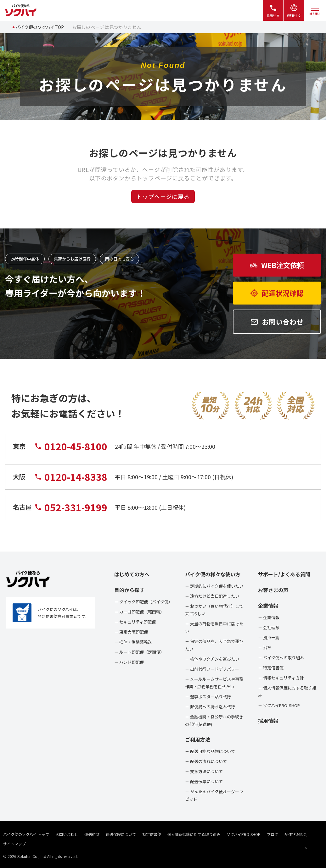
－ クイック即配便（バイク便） (143, 602)
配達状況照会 (296, 834)
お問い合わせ (67, 834)
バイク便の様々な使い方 (213, 574)
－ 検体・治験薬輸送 (133, 642)
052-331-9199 (71, 511)
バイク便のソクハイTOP (40, 27)
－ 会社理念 (269, 627)
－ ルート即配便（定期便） (139, 652)
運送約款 (92, 834)
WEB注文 (294, 11)
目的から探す (129, 590)
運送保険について (121, 834)
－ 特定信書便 (271, 668)
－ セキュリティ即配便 (135, 622)
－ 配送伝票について (204, 781)
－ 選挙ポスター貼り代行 (208, 697)
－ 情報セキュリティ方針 (281, 678)
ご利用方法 (198, 739)
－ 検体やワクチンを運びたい (212, 659)
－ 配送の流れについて (206, 761)
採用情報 (268, 721)
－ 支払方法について (204, 771)
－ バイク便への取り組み (281, 658)
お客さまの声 (273, 590)
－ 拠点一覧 (269, 637)
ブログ (273, 834)
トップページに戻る (163, 196)
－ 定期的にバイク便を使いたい (214, 586)
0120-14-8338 (71, 481)
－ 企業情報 (269, 617)
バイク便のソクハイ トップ (26, 834)
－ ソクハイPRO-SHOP (279, 705)
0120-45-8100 (71, 450)
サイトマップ (14, 844)
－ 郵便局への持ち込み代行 (210, 707)
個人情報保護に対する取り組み (194, 834)
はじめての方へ (132, 574)
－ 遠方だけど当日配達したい (212, 596)
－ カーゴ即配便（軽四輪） (139, 612)
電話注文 (273, 11)
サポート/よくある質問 (284, 574)
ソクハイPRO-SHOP (244, 834)
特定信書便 (152, 834)
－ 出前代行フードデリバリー (212, 669)
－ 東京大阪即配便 (131, 632)
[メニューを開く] (315, 11)
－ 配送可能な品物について (210, 751)
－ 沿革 (265, 648)
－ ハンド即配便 (129, 662)
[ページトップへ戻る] (306, 848)
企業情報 (268, 606)
